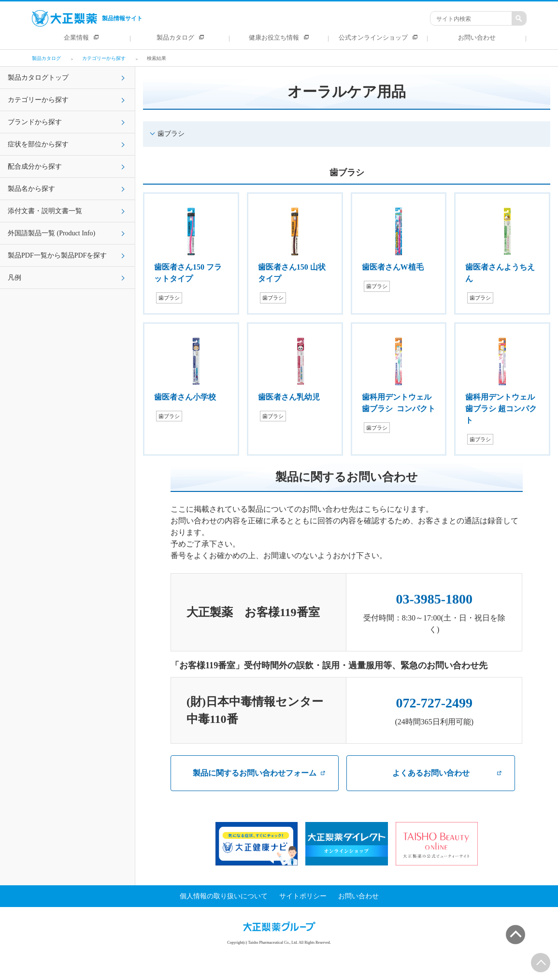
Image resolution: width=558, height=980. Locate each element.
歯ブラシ (171, 134)
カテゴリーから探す (38, 100)
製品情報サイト (87, 18)
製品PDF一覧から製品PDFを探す (57, 255)
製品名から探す (31, 189)
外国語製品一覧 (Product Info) (51, 233)
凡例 (14, 278)
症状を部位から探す (38, 144)
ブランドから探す (35, 122)
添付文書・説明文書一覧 (45, 211)
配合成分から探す (35, 166)
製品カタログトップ (38, 78)
